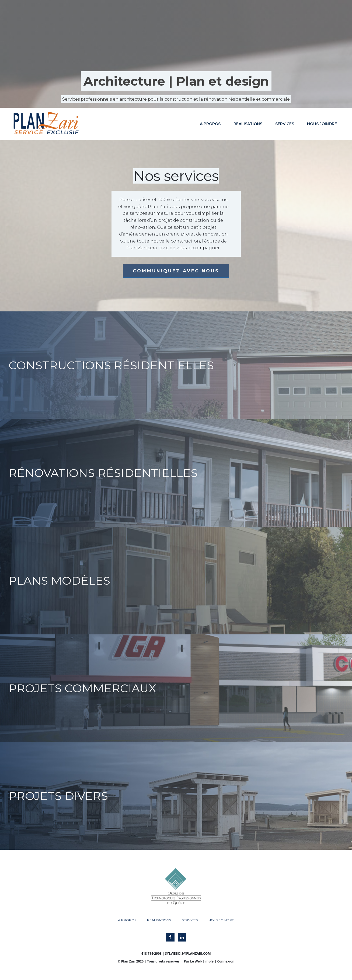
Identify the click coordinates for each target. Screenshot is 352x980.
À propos (210, 124)
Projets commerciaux (82, 688)
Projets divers (58, 796)
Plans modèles (59, 581)
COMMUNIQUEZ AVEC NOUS (176, 271)
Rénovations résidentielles (103, 473)
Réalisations (248, 124)
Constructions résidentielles (111, 365)
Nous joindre (322, 124)
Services (285, 124)
